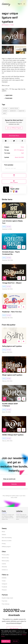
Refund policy (5, 561)
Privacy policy (5, 555)
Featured (9, 227)
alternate (5, 111)
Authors (4, 535)
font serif (5, 108)
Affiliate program (6, 547)
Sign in (20, 4)
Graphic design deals (7, 598)
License (4, 564)
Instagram (4, 584)
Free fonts (4, 601)
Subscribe (14, 484)
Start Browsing (14, 628)
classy (4, 114)
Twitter (4, 581)
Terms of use (5, 558)
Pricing (4, 544)
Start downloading (7, 538)
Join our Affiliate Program (14, 128)
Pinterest (4, 590)
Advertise (4, 567)
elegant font (21, 111)
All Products (5, 25)
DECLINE (15, 641)
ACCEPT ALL (6, 641)
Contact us (5, 570)
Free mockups (6, 604)
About (3, 532)
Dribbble (4, 578)
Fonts (12, 25)
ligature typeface (14, 108)
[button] (24, 4)
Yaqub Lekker (15, 189)
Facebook (4, 587)
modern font (13, 111)
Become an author (7, 541)
